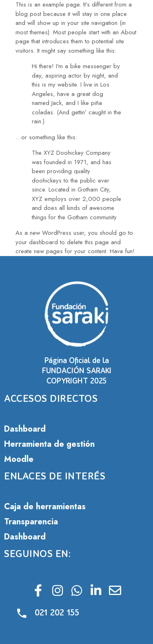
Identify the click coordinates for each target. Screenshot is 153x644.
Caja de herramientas (45, 507)
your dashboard (37, 242)
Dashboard (25, 429)
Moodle (19, 459)
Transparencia (31, 522)
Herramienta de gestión (49, 444)
